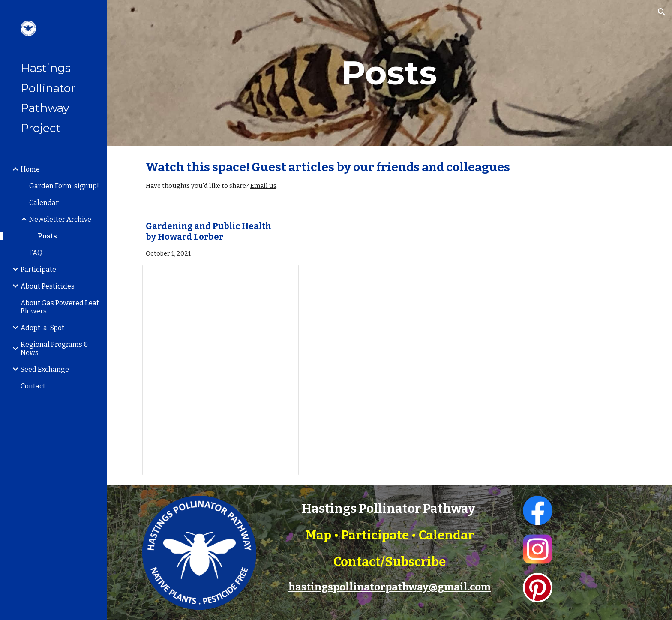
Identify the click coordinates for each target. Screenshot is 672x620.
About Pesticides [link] (48, 286)
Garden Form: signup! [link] (64, 186)
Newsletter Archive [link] (60, 219)
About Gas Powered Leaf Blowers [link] (60, 307)
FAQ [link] (36, 253)
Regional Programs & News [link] (54, 349)
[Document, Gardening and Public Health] (220, 370)
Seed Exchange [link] (45, 369)
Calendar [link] (44, 203)
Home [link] (30, 169)
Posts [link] (47, 236)
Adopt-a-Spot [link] (42, 328)
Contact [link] (33, 386)
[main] (390, 73)
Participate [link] (38, 269)
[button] (662, 12)
